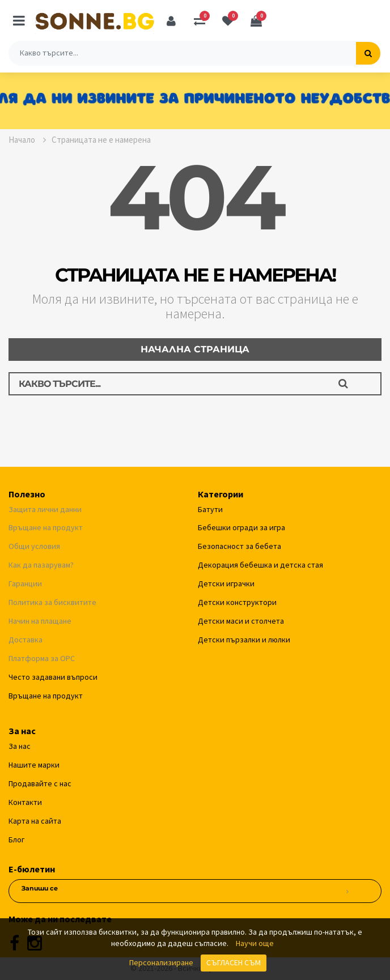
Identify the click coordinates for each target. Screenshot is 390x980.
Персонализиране (161, 962)
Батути (210, 509)
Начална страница (195, 349)
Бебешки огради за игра (241, 527)
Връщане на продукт (46, 696)
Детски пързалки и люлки (244, 640)
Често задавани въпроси (53, 677)
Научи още (255, 943)
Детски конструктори (237, 602)
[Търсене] (368, 53)
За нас (20, 746)
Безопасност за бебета (239, 546)
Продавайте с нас (40, 783)
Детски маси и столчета (241, 621)
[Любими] (228, 21)
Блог (16, 840)
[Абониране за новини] (347, 892)
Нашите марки (34, 765)
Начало (27, 140)
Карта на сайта (35, 821)
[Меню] (19, 21)
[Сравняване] (200, 21)
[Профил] (171, 21)
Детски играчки (226, 583)
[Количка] (256, 21)
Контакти (25, 802)
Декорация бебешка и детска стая (260, 565)
